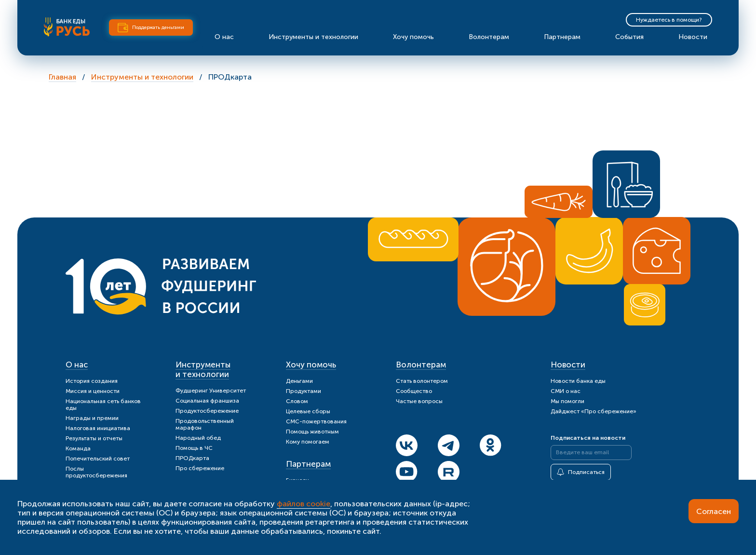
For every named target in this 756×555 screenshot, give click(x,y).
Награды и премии (92, 418)
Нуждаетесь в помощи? (669, 20)
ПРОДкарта (192, 458)
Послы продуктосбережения (96, 472)
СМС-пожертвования (316, 421)
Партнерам (562, 37)
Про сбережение (200, 468)
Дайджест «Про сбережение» (594, 411)
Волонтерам (489, 37)
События (629, 37)
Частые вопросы (419, 401)
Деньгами (299, 381)
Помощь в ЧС (194, 448)
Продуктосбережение (207, 411)
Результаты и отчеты (94, 438)
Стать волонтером (422, 381)
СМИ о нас (566, 391)
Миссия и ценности (93, 391)
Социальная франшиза (207, 401)
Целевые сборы (308, 411)
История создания (92, 381)
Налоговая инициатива (98, 428)
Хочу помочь (413, 37)
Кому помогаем (308, 442)
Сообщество (414, 391)
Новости (693, 37)
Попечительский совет (98, 459)
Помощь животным (312, 432)
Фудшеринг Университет (211, 391)
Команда (78, 448)
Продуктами (304, 391)
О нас (224, 37)
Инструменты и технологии (313, 37)
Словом (297, 401)
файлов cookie (304, 504)
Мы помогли (567, 401)
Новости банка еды (578, 381)
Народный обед (198, 438)
